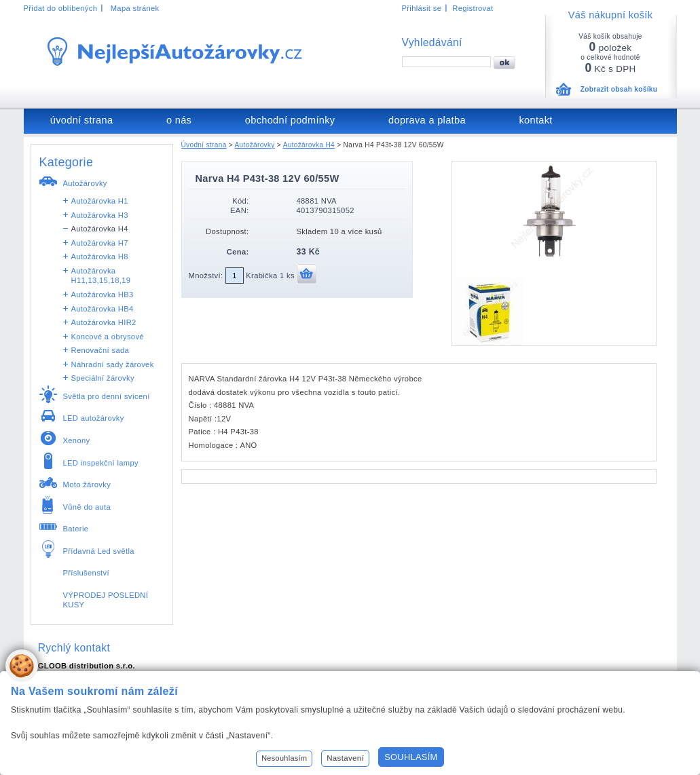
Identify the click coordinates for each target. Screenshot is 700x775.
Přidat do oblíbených (61, 8)
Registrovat (473, 8)
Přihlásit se (422, 8)
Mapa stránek (135, 8)
